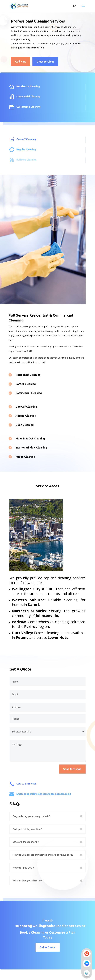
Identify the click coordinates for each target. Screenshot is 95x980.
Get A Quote (57, 947)
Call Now (21, 62)
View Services (45, 62)
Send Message (72, 769)
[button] (87, 973)
